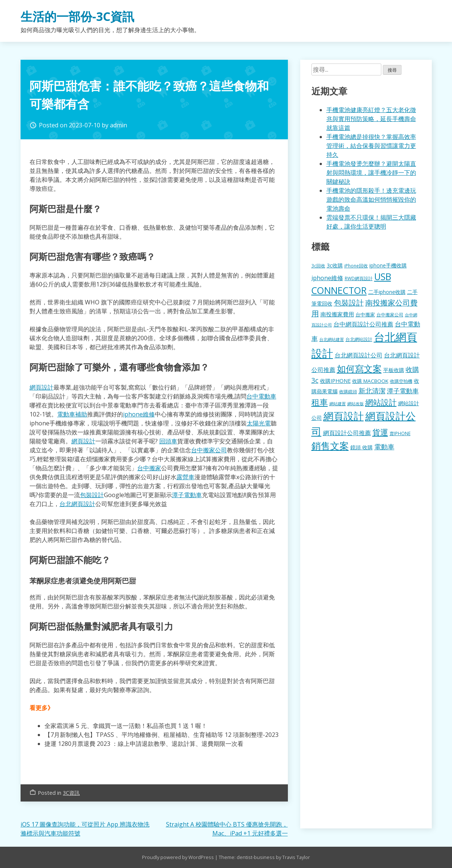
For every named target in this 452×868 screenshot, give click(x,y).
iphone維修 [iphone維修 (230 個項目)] (327, 278)
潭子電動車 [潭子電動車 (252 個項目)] (403, 391)
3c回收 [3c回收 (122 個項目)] (318, 266)
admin (119, 125)
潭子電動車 (187, 495)
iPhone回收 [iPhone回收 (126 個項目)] (356, 266)
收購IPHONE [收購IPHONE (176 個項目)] (335, 381)
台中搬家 (149, 468)
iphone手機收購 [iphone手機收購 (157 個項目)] (388, 265)
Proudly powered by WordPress (179, 857)
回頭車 (168, 441)
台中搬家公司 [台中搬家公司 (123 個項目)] (390, 314)
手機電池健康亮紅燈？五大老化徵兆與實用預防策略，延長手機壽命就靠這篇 (371, 119)
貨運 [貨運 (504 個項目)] (380, 432)
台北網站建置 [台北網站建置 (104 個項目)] (332, 339)
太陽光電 (259, 423)
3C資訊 (71, 793)
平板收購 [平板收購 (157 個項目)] (394, 370)
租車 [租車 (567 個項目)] (320, 402)
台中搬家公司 (209, 450)
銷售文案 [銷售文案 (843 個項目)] (330, 446)
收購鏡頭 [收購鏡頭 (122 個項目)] (348, 391)
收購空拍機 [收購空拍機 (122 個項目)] (401, 381)
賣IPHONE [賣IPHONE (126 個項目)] (400, 433)
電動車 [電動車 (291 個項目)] (384, 447)
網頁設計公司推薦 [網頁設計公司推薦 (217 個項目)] (347, 433)
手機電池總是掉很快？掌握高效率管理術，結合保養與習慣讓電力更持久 (371, 146)
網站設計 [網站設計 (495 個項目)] (381, 402)
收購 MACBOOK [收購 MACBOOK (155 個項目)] (370, 381)
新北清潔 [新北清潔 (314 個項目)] (372, 390)
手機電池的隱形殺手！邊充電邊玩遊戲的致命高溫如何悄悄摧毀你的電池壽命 (371, 199)
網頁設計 (41, 387)
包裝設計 (92, 495)
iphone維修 (139, 414)
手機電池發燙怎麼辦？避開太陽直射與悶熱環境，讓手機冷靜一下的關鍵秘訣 (371, 173)
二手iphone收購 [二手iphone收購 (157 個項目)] (387, 292)
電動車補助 (72, 414)
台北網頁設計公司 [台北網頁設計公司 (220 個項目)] (359, 355)
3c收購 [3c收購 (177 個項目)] (335, 265)
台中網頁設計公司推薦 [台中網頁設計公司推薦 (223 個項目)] (363, 324)
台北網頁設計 (77, 504)
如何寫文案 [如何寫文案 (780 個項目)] (359, 368)
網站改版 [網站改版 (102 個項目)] (356, 404)
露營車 (185, 477)
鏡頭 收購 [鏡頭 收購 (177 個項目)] (362, 447)
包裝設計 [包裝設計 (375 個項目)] (349, 303)
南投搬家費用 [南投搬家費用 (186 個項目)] (337, 314)
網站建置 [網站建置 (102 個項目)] (338, 404)
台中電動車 (261, 396)
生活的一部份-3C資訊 (77, 16)
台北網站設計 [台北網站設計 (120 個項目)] (359, 339)
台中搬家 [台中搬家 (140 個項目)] (365, 314)
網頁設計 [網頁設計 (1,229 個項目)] (344, 416)
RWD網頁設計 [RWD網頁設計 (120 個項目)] (359, 278)
